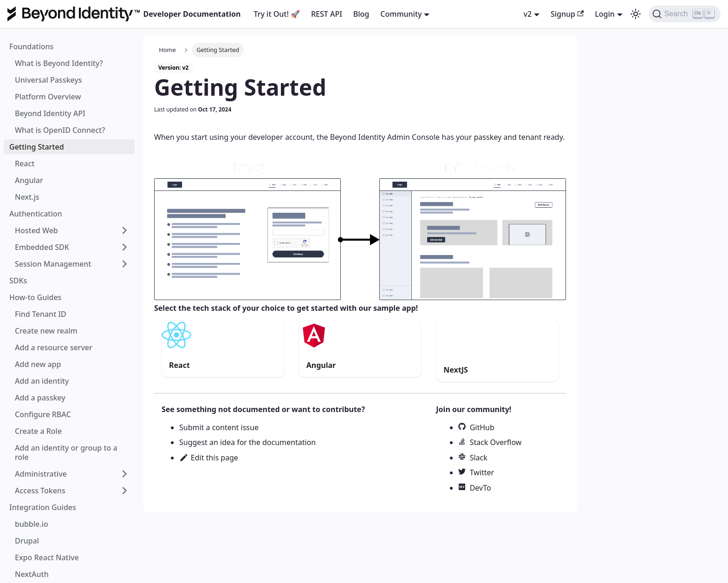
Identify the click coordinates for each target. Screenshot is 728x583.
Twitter (482, 472)
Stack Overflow (496, 442)
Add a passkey (40, 398)
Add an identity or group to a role (66, 452)
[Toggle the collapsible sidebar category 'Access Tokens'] (124, 491)
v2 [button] (528, 14)
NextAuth (32, 574)
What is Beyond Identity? (59, 63)
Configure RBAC (43, 414)
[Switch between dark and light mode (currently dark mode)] (636, 14)
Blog (361, 14)
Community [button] (401, 14)
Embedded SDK (42, 247)
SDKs (18, 281)
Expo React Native (47, 557)
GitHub (482, 427)
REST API (327, 14)
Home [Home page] (167, 50)
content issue (235, 427)
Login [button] (605, 14)
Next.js (27, 197)
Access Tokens (40, 491)
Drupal (27, 541)
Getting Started (37, 147)
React (25, 164)
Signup (567, 14)
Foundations (31, 46)
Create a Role (38, 431)
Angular (29, 180)
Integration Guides (43, 507)
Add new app (38, 364)
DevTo (481, 488)
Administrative (41, 474)
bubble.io (32, 524)
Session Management (53, 264)
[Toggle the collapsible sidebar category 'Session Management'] (124, 264)
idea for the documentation (268, 442)
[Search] (685, 14)
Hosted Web (36, 230)
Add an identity (42, 381)
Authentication (36, 214)
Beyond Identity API (50, 113)
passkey (487, 137)
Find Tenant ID (41, 314)
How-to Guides (35, 297)
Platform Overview (48, 97)
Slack (479, 458)
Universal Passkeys (48, 80)
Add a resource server (54, 347)
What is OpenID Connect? (60, 130)
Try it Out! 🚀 (277, 14)
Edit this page (209, 458)
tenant (530, 137)
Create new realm (46, 331)
